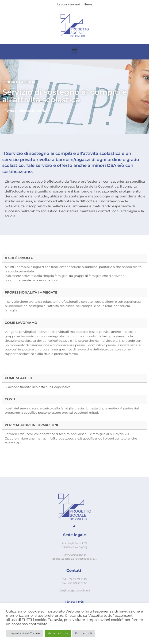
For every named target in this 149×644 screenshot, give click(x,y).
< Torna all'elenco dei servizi (25, 111)
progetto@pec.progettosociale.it (74, 559)
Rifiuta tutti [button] (83, 633)
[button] (74, 51)
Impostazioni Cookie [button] (24, 633)
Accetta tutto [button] (58, 633)
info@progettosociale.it (75, 590)
